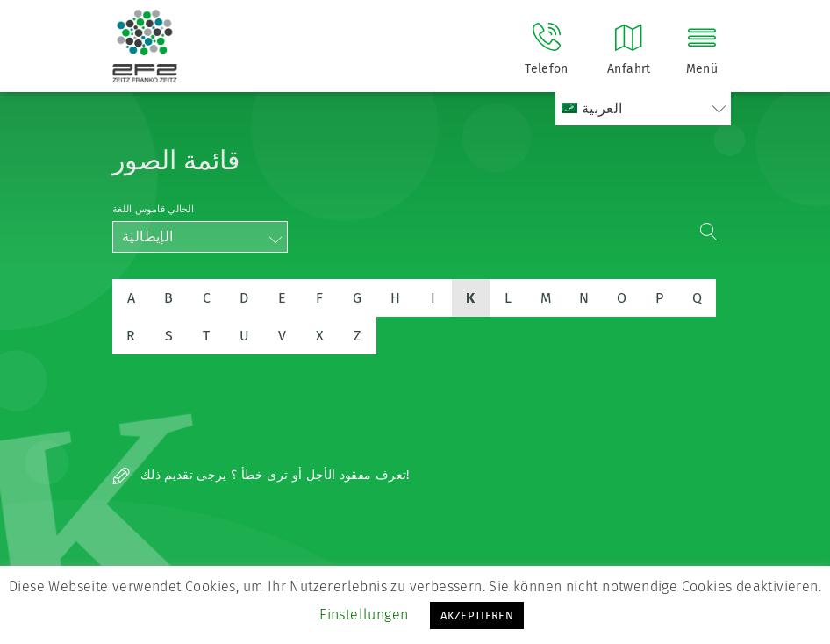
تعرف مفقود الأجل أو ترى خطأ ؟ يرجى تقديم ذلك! (261, 475)
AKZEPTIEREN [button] (477, 615)
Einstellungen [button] (364, 615)
